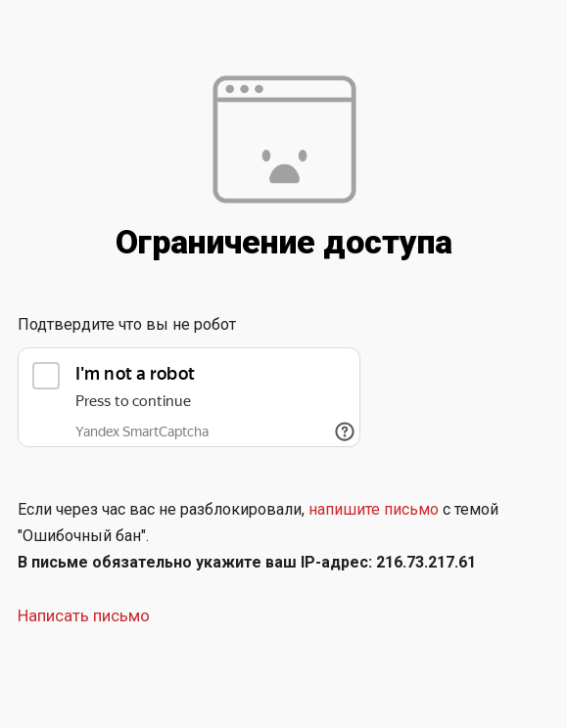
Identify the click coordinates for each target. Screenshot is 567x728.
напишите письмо (374, 509)
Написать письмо (84, 615)
